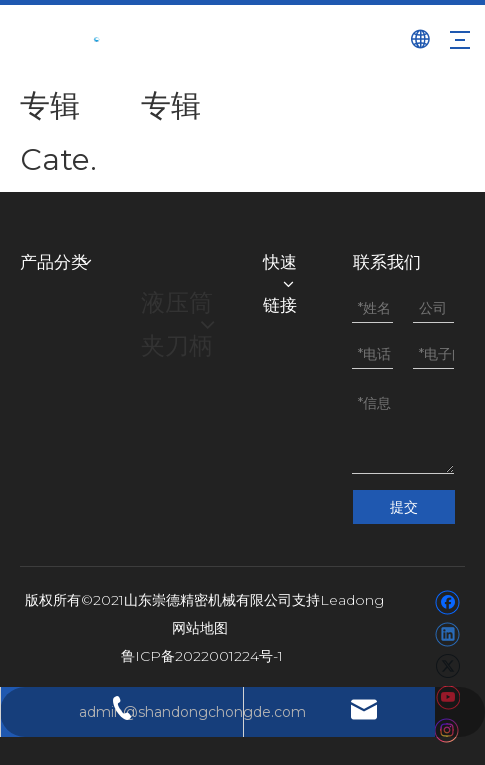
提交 (404, 507)
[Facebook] (447, 602)
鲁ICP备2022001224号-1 (202, 656)
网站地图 (200, 628)
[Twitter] (447, 666)
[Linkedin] (447, 634)
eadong (356, 600)
